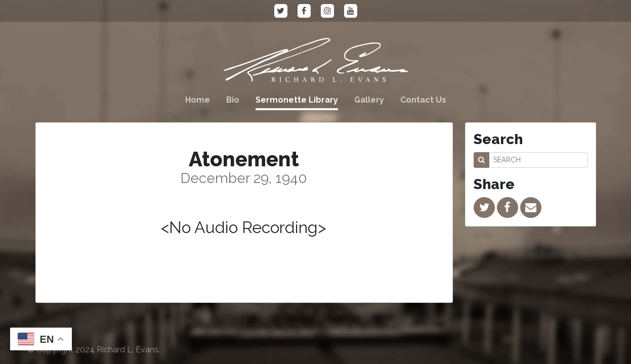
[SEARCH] (538, 160)
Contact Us (423, 100)
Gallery (369, 100)
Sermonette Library (297, 100)
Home (198, 100)
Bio (233, 100)
